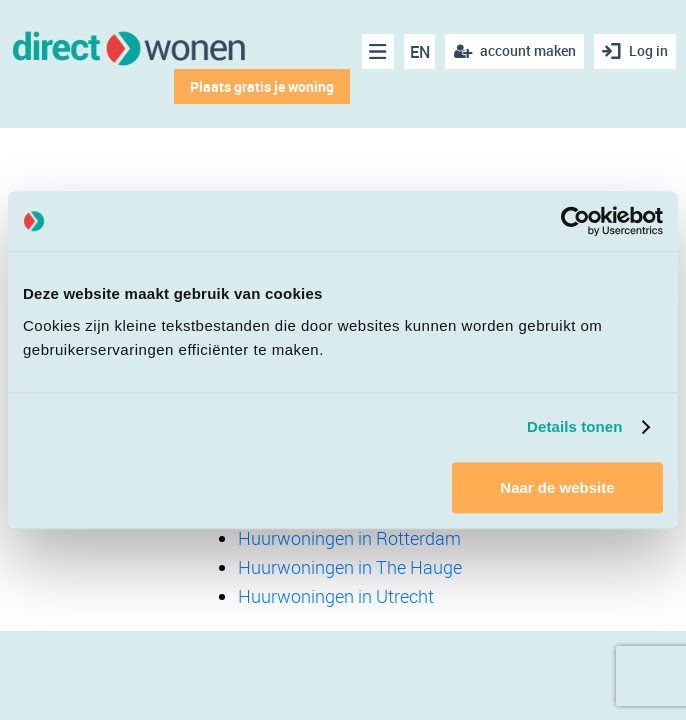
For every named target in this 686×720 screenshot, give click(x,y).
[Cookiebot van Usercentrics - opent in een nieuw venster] (575, 221)
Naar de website (557, 487)
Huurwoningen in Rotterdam (349, 538)
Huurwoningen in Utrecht (336, 596)
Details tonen (574, 426)
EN (420, 52)
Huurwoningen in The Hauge (350, 567)
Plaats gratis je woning (262, 86)
